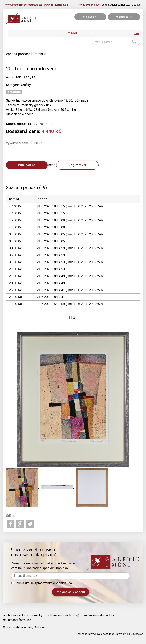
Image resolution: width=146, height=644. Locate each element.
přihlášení (90, 17)
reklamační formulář (17, 620)
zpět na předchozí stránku (26, 54)
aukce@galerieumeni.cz (116, 5)
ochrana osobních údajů (63, 615)
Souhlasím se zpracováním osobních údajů (43, 583)
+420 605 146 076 (89, 5)
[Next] (77, 317)
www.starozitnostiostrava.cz (24, 5)
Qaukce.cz (137, 634)
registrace (124, 17)
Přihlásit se (27, 165)
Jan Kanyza (25, 77)
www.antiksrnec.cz (56, 5)
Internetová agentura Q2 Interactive (108, 634)
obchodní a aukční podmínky (23, 615)
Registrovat (77, 165)
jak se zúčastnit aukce (99, 615)
